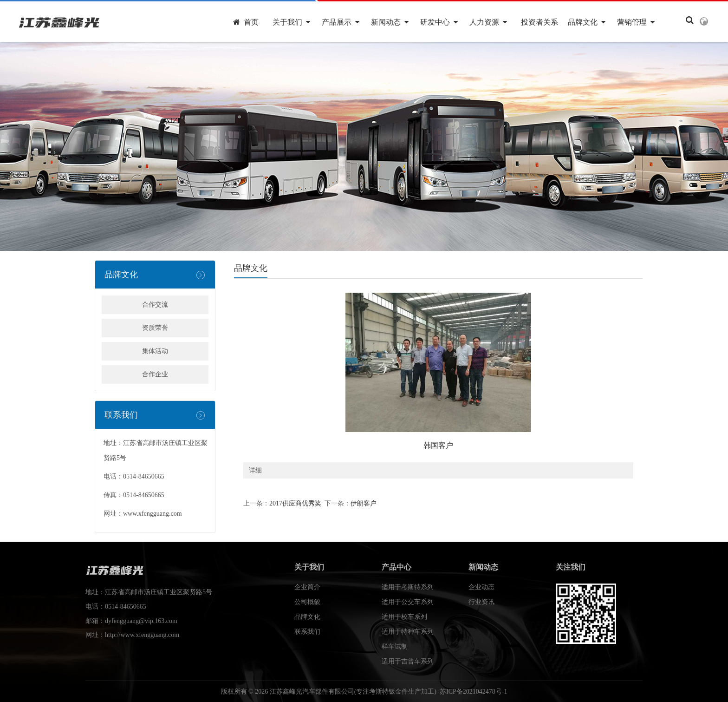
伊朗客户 (364, 503)
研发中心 (439, 22)
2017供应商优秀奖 (295, 503)
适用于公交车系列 (408, 602)
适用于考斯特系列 (408, 587)
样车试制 (395, 646)
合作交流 (155, 305)
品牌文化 (587, 22)
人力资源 (488, 22)
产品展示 (341, 22)
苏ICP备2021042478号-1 (473, 692)
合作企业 (155, 374)
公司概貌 (307, 602)
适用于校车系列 (404, 617)
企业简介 (307, 587)
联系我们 (307, 632)
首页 (246, 22)
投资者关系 (539, 22)
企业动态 (481, 587)
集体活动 (155, 351)
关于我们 (291, 22)
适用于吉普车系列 (408, 661)
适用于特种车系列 (408, 632)
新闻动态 (390, 22)
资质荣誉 (155, 328)
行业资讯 (481, 602)
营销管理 (636, 22)
